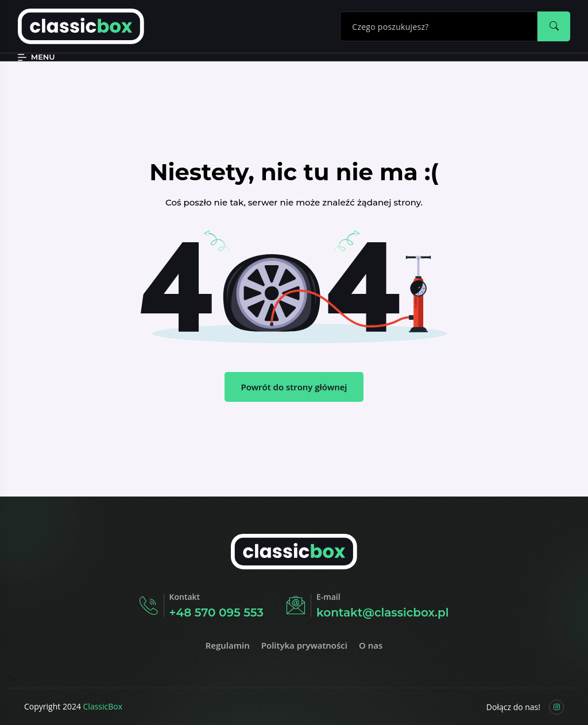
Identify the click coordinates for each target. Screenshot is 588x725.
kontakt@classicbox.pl (382, 612)
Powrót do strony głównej (294, 387)
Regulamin (228, 645)
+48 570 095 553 (216, 612)
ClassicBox (103, 706)
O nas (371, 645)
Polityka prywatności (304, 645)
